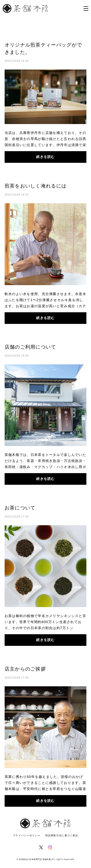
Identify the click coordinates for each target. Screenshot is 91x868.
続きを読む (45, 157)
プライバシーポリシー (27, 835)
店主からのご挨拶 (25, 669)
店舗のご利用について (30, 347)
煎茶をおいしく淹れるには (36, 186)
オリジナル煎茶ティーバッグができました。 (43, 48)
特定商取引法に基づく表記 (62, 835)
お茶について (20, 508)
